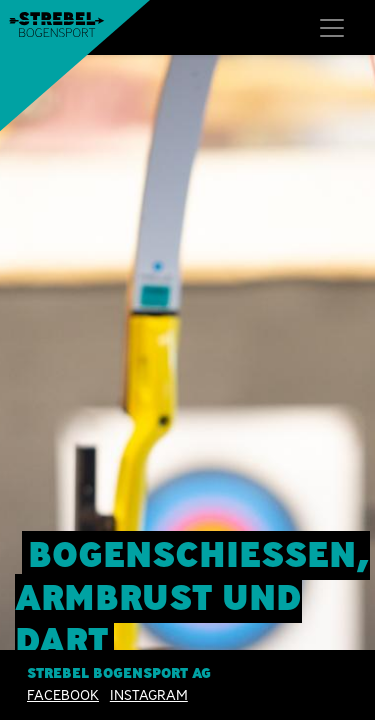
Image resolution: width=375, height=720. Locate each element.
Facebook (63, 695)
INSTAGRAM (149, 695)
